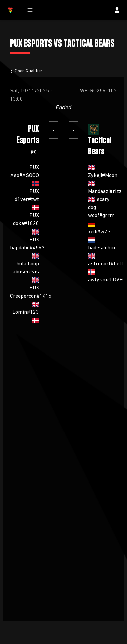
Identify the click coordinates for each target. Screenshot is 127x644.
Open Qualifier (29, 71)
